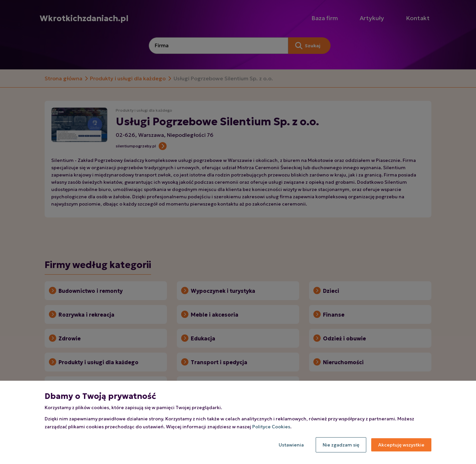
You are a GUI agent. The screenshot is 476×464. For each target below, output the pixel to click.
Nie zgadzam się (341, 445)
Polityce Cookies (271, 427)
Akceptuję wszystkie (401, 445)
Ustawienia (291, 445)
